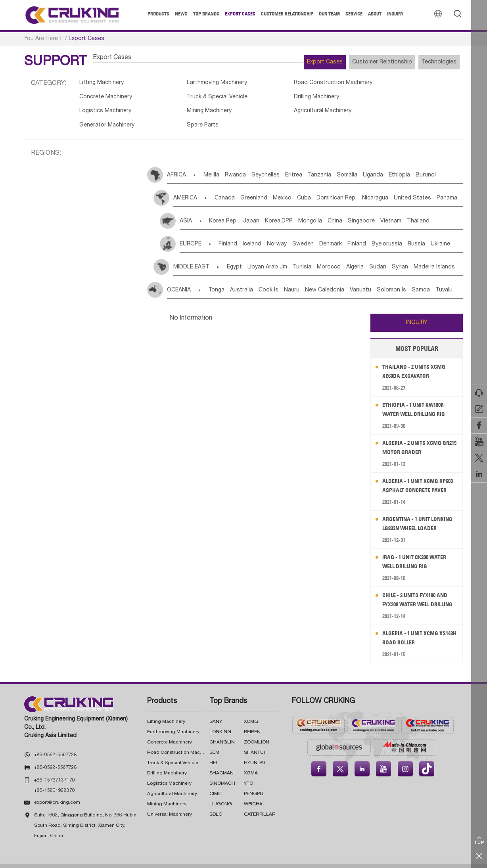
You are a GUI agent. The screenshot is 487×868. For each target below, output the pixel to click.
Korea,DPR (293, 211)
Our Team (329, 14)
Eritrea (315, 165)
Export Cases (240, 14)
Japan (260, 211)
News (181, 14)
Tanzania (347, 165)
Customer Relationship (287, 14)
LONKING (220, 721)
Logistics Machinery (299, 99)
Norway (293, 234)
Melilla (215, 165)
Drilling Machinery (200, 99)
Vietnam (429, 211)
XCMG (251, 711)
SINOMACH (222, 773)
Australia (252, 280)
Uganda (413, 165)
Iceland (263, 234)
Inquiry (395, 14)
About (375, 14)
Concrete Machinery (395, 84)
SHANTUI (254, 742)
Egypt (242, 257)
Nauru (314, 280)
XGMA (251, 763)
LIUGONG (221, 793)
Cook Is (285, 280)
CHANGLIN (222, 732)
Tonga (221, 280)
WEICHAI (254, 793)
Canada (229, 188)
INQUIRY (417, 312)
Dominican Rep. (365, 188)
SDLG (216, 804)
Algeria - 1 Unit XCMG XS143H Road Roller (414, 627)
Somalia (381, 165)
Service (354, 14)
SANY (216, 711)
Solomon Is (431, 280)
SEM (214, 742)
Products (158, 14)
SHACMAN (221, 763)
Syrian (443, 257)
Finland (233, 234)
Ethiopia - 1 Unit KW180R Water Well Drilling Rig (418, 399)
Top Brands (206, 14)
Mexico (299, 188)
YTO (248, 773)
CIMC (216, 783)
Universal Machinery (170, 804)
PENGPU (254, 783)
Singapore (393, 211)
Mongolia (330, 211)
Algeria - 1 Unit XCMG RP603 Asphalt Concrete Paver (418, 475)
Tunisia (321, 257)
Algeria (386, 257)
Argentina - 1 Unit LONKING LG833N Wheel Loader (415, 513)
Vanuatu (395, 280)
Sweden (326, 234)
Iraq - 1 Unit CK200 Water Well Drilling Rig (419, 551)
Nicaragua (410, 188)
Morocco (354, 257)
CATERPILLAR (260, 804)
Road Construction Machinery (313, 84)
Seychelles (281, 165)
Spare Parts (288, 114)
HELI (215, 752)
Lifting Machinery (103, 84)
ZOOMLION (257, 732)
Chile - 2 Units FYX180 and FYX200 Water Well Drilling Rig (420, 589)
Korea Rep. (226, 211)
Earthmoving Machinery (208, 84)
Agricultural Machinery (110, 114)
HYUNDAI (254, 752)
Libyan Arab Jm (280, 257)
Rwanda (245, 165)
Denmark (359, 234)
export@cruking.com (57, 792)
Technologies (433, 62)
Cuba (327, 188)
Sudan (415, 257)
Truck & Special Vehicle (112, 99)
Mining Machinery (391, 99)
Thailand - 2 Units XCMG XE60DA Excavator (418, 361)
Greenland (265, 188)
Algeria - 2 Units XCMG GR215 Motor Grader (416, 437)
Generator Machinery (205, 114)
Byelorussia (427, 234)
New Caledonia (353, 280)
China (361, 211)
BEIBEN (252, 721)
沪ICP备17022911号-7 (289, 860)
